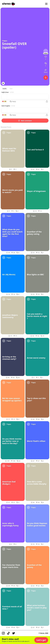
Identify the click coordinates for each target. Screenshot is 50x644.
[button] (41, 640)
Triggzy (5, 41)
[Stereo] (9, 4)
